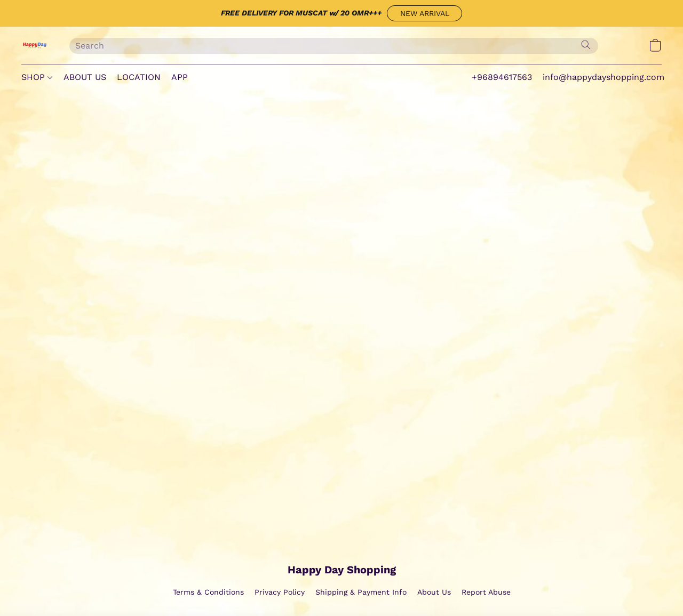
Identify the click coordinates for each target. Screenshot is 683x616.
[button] (424, 13)
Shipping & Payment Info (361, 592)
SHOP (37, 77)
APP (180, 77)
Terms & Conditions (208, 592)
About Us (434, 592)
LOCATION (139, 77)
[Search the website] (586, 45)
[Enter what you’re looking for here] (334, 46)
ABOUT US (85, 77)
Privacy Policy (280, 592)
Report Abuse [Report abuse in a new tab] (486, 592)
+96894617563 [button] (502, 77)
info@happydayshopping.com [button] (603, 77)
